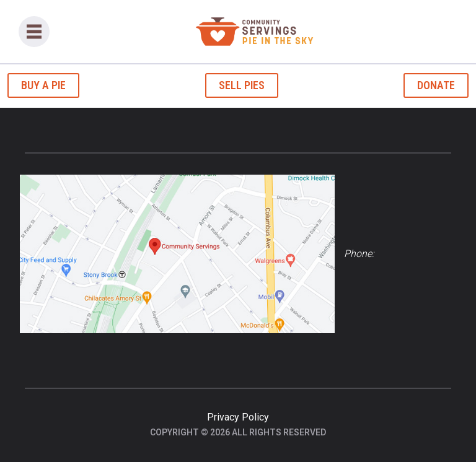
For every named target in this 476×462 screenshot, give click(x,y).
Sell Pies (242, 85)
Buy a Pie (43, 85)
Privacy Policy (238, 417)
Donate (436, 85)
